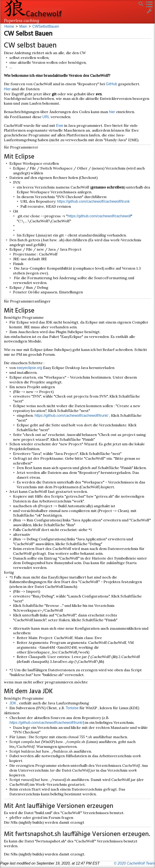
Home (9, 26)
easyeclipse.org (29, 368)
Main (23, 26)
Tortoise (72, 708)
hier (112, 112)
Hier (7, 89)
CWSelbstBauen (46, 26)
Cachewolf (44, 13)
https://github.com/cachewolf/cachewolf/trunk (93, 201)
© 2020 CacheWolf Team (134, 863)
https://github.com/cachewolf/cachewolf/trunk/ (71, 415)
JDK (13, 703)
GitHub (111, 84)
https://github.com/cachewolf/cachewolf (99, 216)
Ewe (60, 126)
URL (46, 117)
